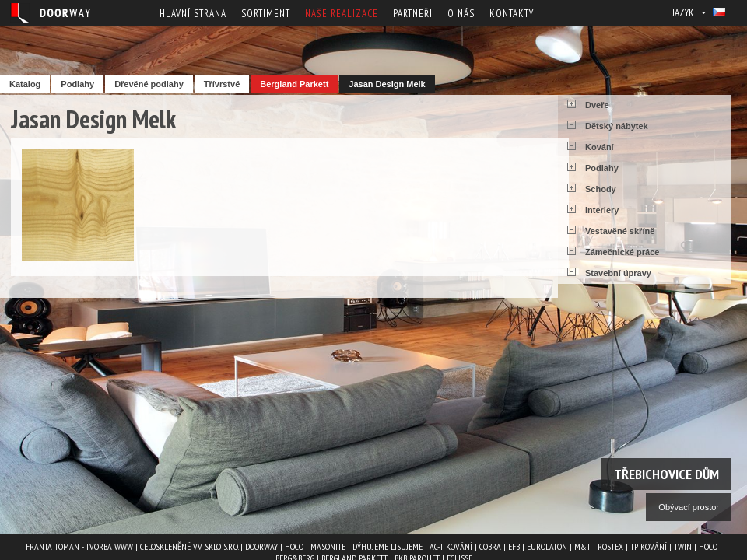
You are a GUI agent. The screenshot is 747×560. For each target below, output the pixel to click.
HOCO (294, 546)
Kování (600, 147)
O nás (461, 14)
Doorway (261, 546)
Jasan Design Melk (387, 84)
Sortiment (266, 14)
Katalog (25, 84)
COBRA (490, 546)
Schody (601, 189)
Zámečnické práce (622, 252)
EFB (514, 546)
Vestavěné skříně (620, 231)
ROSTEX (610, 546)
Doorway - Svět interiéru (51, 13)
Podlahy (77, 84)
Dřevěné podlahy (149, 84)
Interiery (602, 210)
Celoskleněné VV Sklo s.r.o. (189, 546)
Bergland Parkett (294, 84)
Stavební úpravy (618, 273)
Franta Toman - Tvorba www (79, 546)
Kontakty (512, 14)
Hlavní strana (193, 14)
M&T (582, 546)
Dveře (597, 105)
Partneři (413, 14)
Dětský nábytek (617, 126)
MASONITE (328, 546)
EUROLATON (547, 546)
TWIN (683, 546)
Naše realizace (342, 14)
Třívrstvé (222, 84)
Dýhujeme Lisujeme (388, 546)
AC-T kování (451, 546)
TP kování (649, 546)
